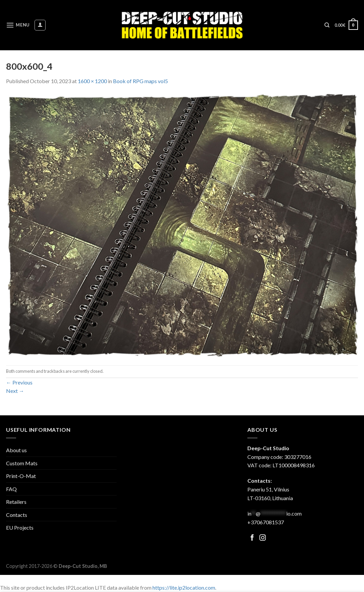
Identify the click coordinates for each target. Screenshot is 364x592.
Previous (19, 382)
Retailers (16, 502)
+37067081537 (266, 522)
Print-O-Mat (21, 476)
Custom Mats (22, 463)
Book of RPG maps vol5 (140, 81)
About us (16, 450)
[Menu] (18, 25)
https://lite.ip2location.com (184, 587)
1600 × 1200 (92, 81)
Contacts (17, 515)
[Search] (327, 25)
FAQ (11, 489)
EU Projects (20, 527)
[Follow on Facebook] (252, 538)
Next (15, 391)
